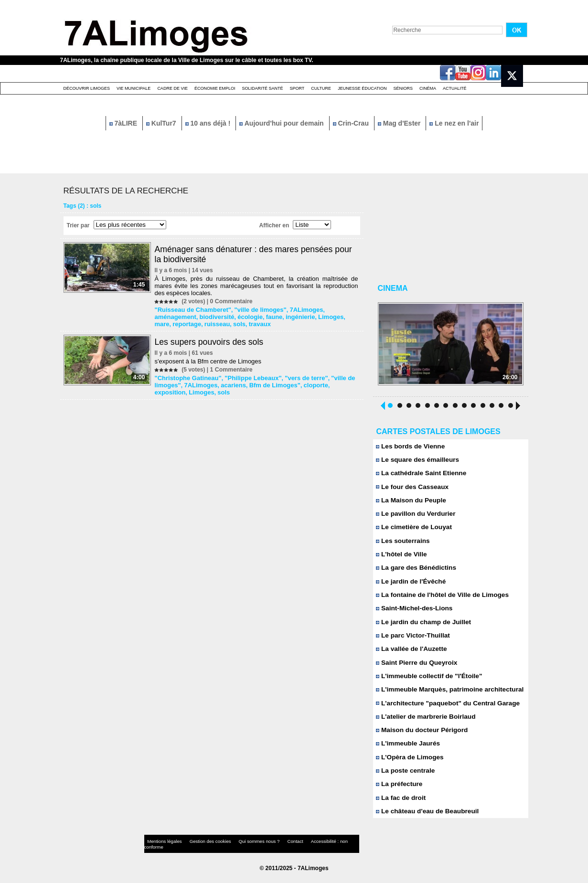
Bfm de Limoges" (267, 383)
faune (225, 316)
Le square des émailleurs (416, 461)
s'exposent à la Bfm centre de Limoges (209, 360)
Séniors (403, 88)
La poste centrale (405, 780)
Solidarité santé (262, 88)
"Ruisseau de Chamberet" (191, 309)
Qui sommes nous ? (243, 852)
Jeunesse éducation (362, 88)
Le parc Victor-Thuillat (412, 641)
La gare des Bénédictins (415, 572)
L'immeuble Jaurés (407, 752)
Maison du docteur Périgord (420, 738)
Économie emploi (215, 88)
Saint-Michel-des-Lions (413, 613)
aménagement (334, 309)
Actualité (455, 88)
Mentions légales (162, 852)
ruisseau (167, 323)
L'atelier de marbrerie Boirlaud (424, 724)
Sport (297, 88)
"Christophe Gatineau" (187, 376)
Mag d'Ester (400, 123)
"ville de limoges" (253, 309)
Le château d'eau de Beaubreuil (425, 821)
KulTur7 (162, 123)
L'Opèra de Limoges (409, 766)
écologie (203, 316)
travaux (207, 323)
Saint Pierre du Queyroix (415, 669)
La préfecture (399, 793)
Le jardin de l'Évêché (410, 586)
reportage (323, 316)
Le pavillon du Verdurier (414, 516)
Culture (321, 88)
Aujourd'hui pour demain (282, 123)
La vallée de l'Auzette (410, 655)
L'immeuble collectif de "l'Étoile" (427, 683)
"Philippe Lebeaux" (247, 376)
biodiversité (172, 316)
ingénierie (250, 316)
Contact (275, 852)
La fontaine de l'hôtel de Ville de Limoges (440, 600)
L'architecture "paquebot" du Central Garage (445, 710)
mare (300, 316)
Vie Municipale (134, 88)
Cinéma (428, 88)
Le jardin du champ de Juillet (422, 627)
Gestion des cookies (202, 852)
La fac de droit (400, 807)
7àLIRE (124, 123)
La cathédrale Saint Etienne (419, 475)
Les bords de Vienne (409, 447)
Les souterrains (402, 544)
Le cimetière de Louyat (413, 530)
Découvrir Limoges (87, 88)
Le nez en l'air (454, 123)
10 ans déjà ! (209, 123)
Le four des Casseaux (411, 489)
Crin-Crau (352, 123)
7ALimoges (296, 309)
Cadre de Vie (172, 88)
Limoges (278, 316)
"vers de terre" (296, 376)
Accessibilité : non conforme (312, 852)
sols (188, 323)
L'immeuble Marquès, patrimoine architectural (447, 697)
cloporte (305, 383)
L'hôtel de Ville (401, 558)
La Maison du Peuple (410, 503)
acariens (229, 383)
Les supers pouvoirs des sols (211, 340)
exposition (334, 383)
